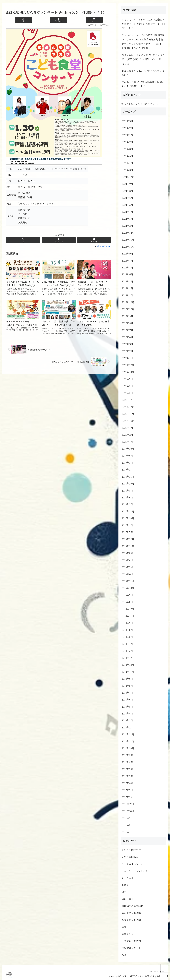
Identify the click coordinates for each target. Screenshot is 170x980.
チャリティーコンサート (135, 871)
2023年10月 (128, 246)
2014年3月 (127, 651)
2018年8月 (127, 490)
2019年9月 (127, 456)
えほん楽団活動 (130, 857)
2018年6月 (127, 497)
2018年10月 (128, 483)
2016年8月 (127, 553)
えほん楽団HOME (131, 850)
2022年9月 (127, 316)
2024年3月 (127, 219)
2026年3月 (127, 121)
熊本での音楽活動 (131, 913)
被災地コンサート (131, 948)
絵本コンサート (130, 934)
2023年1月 (127, 295)
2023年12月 (128, 233)
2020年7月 (127, 428)
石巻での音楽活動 (131, 920)
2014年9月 (127, 623)
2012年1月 (127, 797)
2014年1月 (127, 658)
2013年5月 (127, 706)
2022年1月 (127, 358)
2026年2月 (127, 128)
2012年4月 (127, 783)
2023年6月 (127, 274)
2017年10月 (128, 518)
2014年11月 (128, 616)
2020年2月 (127, 435)
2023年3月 (127, 281)
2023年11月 (128, 240)
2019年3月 (127, 463)
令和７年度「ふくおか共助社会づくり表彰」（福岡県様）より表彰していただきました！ (143, 59)
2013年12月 (128, 665)
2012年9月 (127, 755)
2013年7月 (127, 693)
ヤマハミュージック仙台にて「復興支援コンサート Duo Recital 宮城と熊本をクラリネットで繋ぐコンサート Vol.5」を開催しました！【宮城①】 (143, 41)
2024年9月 (127, 184)
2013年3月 (127, 720)
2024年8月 (127, 191)
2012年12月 (128, 734)
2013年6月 (127, 699)
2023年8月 (127, 260)
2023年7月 (127, 267)
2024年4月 (127, 212)
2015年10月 (128, 588)
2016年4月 (127, 574)
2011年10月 (128, 811)
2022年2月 (127, 351)
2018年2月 (127, 504)
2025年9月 (127, 142)
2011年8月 (127, 825)
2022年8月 (127, 323)
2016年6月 (127, 560)
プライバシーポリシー (158, 972)
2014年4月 (127, 644)
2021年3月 (127, 386)
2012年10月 (128, 748)
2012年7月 (127, 769)
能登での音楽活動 (131, 941)
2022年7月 (127, 330)
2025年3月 (127, 170)
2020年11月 (128, 414)
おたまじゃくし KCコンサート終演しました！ (143, 73)
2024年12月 (128, 177)
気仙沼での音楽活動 (132, 906)
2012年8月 (127, 762)
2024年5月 (127, 205)
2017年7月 (127, 532)
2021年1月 (127, 400)
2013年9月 (127, 679)
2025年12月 (128, 135)
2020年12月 (128, 407)
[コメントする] (94, 240)
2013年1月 (127, 727)
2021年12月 (128, 365)
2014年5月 (127, 637)
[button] (94, 20)
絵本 (124, 927)
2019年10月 (128, 449)
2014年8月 (127, 630)
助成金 (125, 885)
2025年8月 (127, 149)
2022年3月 (127, 344)
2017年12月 (128, 511)
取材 (124, 892)
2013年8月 (127, 686)
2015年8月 (127, 602)
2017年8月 (127, 525)
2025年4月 (127, 163)
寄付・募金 (128, 899)
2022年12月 (128, 302)
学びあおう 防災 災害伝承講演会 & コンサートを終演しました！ (143, 84)
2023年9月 (127, 253)
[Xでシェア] (23, 20)
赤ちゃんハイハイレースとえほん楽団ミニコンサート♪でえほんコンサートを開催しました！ (143, 24)
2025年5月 (127, 156)
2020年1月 (127, 442)
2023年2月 (127, 288)
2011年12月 (128, 804)
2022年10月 (128, 309)
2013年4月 (127, 713)
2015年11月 (128, 581)
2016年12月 (128, 539)
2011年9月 (127, 818)
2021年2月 (127, 393)
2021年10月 (128, 372)
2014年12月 (128, 609)
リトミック (128, 878)
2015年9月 (127, 595)
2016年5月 (127, 567)
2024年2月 (127, 226)
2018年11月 (128, 476)
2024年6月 (127, 198)
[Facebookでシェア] (59, 20)
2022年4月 (127, 337)
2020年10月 (128, 421)
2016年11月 (128, 546)
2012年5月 (127, 776)
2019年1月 (127, 469)
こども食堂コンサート (134, 864)
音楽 (124, 955)
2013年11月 (128, 672)
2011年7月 (127, 832)
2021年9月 (127, 379)
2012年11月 (128, 741)
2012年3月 (127, 790)
